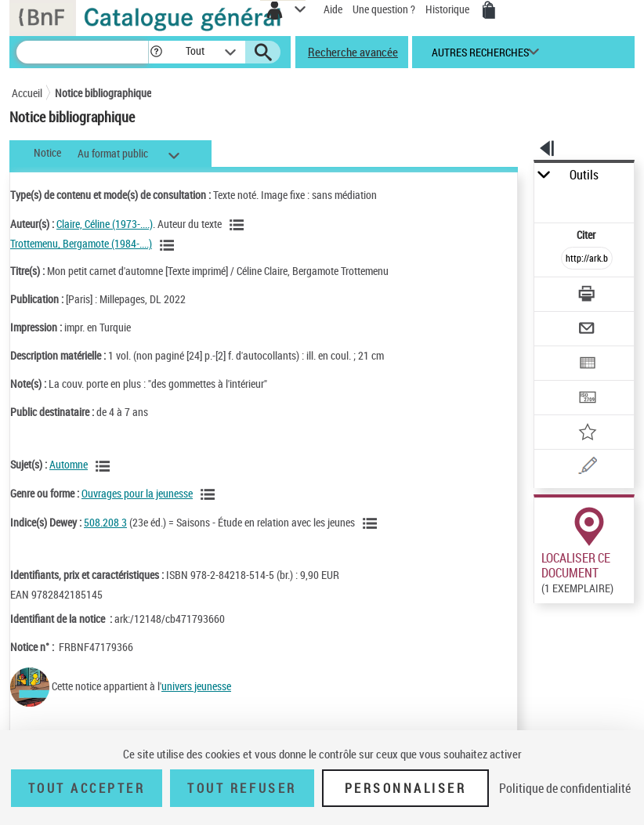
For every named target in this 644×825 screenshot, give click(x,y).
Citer (587, 235)
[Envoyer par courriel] (588, 330)
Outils (584, 175)
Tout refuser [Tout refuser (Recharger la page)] (242, 788)
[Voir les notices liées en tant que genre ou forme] (210, 494)
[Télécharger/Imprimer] (588, 296)
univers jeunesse (196, 686)
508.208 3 (105, 522)
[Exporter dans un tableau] (588, 365)
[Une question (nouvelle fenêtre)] (588, 468)
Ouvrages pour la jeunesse (137, 493)
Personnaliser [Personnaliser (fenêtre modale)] (406, 788)
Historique (449, 9)
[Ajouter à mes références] (588, 434)
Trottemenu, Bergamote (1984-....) (81, 243)
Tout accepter (87, 788)
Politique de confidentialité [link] (565, 788)
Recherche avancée (353, 52)
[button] (156, 52)
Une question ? (384, 9)
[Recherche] (82, 52)
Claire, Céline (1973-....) (105, 224)
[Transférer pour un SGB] (588, 399)
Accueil (27, 93)
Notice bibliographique (103, 93)
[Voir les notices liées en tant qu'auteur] (239, 225)
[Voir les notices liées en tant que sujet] (105, 466)
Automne (69, 464)
